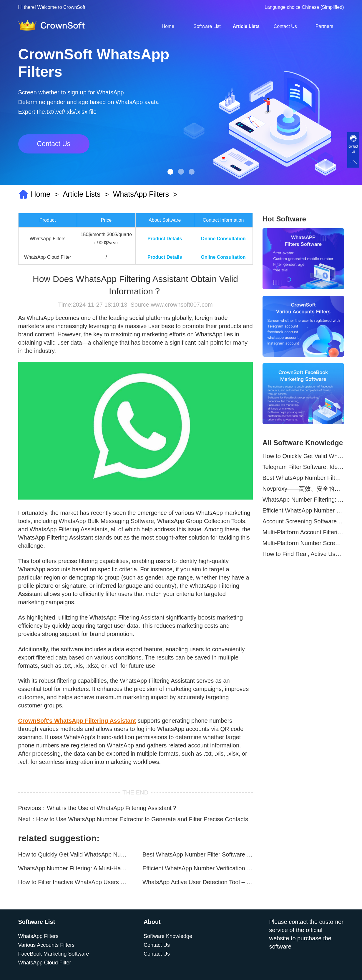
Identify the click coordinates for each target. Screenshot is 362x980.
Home (168, 26)
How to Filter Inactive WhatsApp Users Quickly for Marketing (73, 882)
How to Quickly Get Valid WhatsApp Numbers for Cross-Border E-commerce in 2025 (73, 854)
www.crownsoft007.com (182, 305)
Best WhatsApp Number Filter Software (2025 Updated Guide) (198, 854)
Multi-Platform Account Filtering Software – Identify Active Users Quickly (303, 532)
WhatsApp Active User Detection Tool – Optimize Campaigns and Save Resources (198, 882)
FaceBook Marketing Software (54, 954)
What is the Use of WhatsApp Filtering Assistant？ (112, 808)
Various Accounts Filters (47, 945)
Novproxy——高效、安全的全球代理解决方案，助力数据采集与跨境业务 (303, 489)
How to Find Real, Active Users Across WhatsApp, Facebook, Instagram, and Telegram (303, 554)
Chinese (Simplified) (323, 7)
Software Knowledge (168, 936)
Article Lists (246, 26)
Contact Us (285, 26)
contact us (353, 149)
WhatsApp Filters (141, 194)
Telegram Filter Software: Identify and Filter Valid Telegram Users (303, 467)
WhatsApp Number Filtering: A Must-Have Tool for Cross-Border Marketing (73, 868)
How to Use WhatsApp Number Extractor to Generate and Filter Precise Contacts (142, 819)
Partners (324, 26)
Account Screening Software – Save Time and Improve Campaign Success (303, 521)
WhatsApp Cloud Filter (45, 963)
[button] (170, 172)
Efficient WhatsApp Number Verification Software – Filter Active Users (198, 868)
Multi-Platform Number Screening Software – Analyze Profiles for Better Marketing (303, 543)
